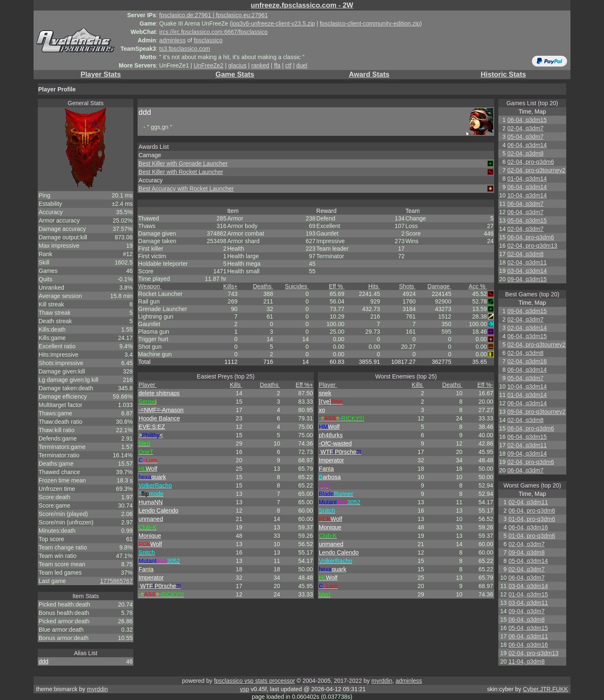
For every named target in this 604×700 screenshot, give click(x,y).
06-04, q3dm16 (528, 527)
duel (302, 65)
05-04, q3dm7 (525, 137)
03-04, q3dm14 (527, 271)
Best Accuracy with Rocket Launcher (186, 189)
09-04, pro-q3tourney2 (536, 412)
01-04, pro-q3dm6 (532, 519)
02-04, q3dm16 (527, 361)
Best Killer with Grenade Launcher (183, 163)
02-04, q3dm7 (525, 128)
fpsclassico (208, 40)
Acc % (478, 286)
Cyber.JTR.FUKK (545, 689)
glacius (237, 65)
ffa (277, 65)
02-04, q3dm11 (527, 262)
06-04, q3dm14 (527, 145)
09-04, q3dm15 (527, 279)
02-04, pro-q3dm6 (530, 162)
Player (148, 385)
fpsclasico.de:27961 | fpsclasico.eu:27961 (214, 15)
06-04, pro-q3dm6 (530, 237)
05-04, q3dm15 (527, 220)
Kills (230, 286)
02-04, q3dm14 (527, 328)
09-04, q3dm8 (526, 552)
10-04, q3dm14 (527, 195)
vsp (245, 689)
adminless (173, 40)
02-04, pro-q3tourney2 (536, 170)
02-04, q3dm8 (525, 153)
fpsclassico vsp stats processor (254, 681)
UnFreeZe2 (209, 65)
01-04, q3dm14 (527, 179)
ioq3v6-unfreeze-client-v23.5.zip (273, 23)
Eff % (337, 286)
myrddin (382, 681)
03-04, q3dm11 (528, 603)
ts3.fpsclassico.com (185, 49)
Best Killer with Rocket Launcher (181, 172)
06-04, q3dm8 (526, 620)
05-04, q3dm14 (528, 561)
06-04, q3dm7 (525, 204)
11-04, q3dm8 (526, 661)
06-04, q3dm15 (527, 120)
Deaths (263, 286)
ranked (260, 65)
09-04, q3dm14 (527, 454)
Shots (407, 286)
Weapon (150, 286)
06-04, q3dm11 (528, 636)
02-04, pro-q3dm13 (532, 246)
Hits (374, 286)
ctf (288, 65)
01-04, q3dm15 (528, 594)
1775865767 (116, 581)
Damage (439, 286)
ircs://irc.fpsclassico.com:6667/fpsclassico (213, 32)
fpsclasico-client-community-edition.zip (370, 23)
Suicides (297, 286)
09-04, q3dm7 (526, 611)
